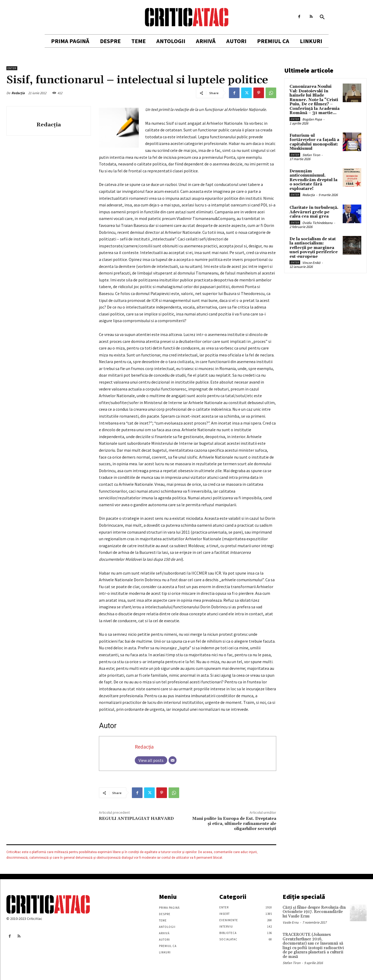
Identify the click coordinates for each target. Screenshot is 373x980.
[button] (322, 17)
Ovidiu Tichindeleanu (317, 223)
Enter (12, 68)
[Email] (173, 760)
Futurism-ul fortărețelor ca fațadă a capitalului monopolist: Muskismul (314, 142)
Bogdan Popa (312, 119)
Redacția (18, 93)
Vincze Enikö (311, 263)
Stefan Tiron (311, 155)
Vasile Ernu (291, 922)
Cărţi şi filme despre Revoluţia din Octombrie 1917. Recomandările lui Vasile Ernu (314, 912)
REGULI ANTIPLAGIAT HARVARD (136, 819)
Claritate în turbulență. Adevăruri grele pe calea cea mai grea (314, 212)
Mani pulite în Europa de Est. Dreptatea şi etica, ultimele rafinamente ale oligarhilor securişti (234, 824)
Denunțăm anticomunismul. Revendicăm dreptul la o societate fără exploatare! (313, 180)
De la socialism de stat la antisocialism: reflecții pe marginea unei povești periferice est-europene (314, 248)
